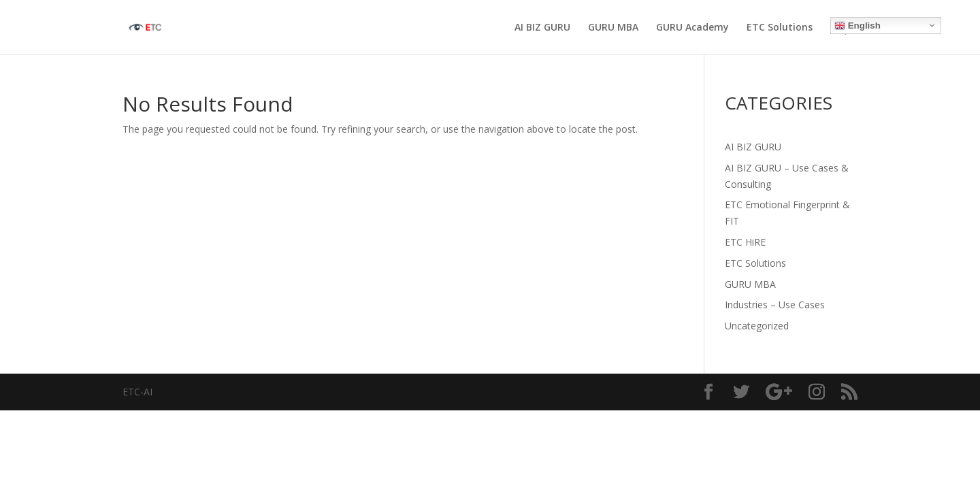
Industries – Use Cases (775, 305)
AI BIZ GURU (542, 28)
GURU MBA (613, 28)
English (857, 26)
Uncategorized (757, 326)
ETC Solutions (780, 28)
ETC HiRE (745, 242)
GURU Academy (692, 28)
